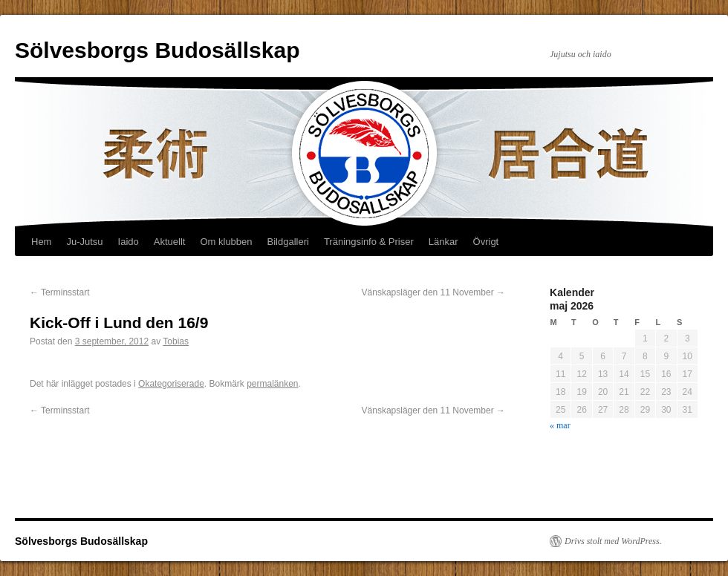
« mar (560, 425)
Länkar (443, 242)
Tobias (176, 341)
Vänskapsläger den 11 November (433, 292)
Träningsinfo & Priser (369, 242)
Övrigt (486, 242)
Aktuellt (170, 242)
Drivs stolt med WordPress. (613, 541)
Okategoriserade (171, 384)
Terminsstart (59, 292)
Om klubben (226, 242)
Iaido (129, 242)
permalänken (272, 384)
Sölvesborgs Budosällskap (157, 50)
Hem (41, 242)
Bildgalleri (288, 242)
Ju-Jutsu (84, 242)
